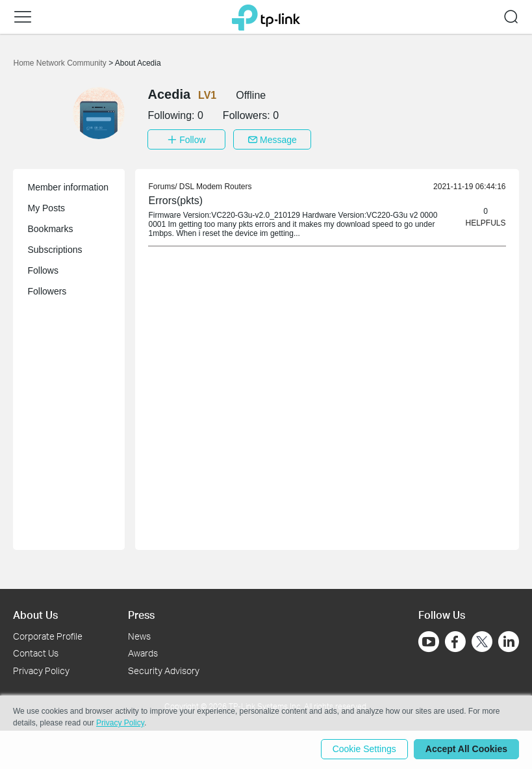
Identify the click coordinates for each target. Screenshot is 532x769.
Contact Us (36, 652)
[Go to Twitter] (482, 642)
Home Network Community (61, 63)
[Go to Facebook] (455, 640)
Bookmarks (50, 228)
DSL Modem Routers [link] (216, 186)
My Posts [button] (46, 207)
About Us (35, 614)
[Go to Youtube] (429, 640)
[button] (23, 17)
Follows (43, 270)
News (139, 635)
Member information (68, 187)
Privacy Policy (41, 670)
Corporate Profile (48, 635)
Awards (143, 652)
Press (141, 614)
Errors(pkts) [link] (175, 200)
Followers (47, 291)
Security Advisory (164, 670)
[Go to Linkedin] (509, 640)
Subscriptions (55, 249)
